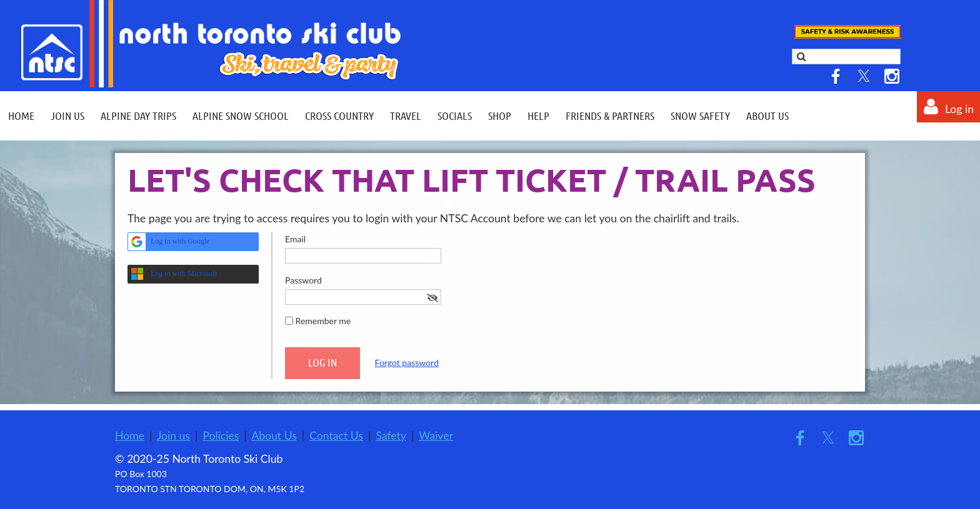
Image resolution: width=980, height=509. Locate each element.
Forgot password (407, 363)
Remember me (323, 321)
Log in (959, 109)
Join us (173, 436)
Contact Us (336, 436)
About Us (274, 436)
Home (130, 436)
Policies (221, 436)
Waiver (436, 436)
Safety (391, 436)
